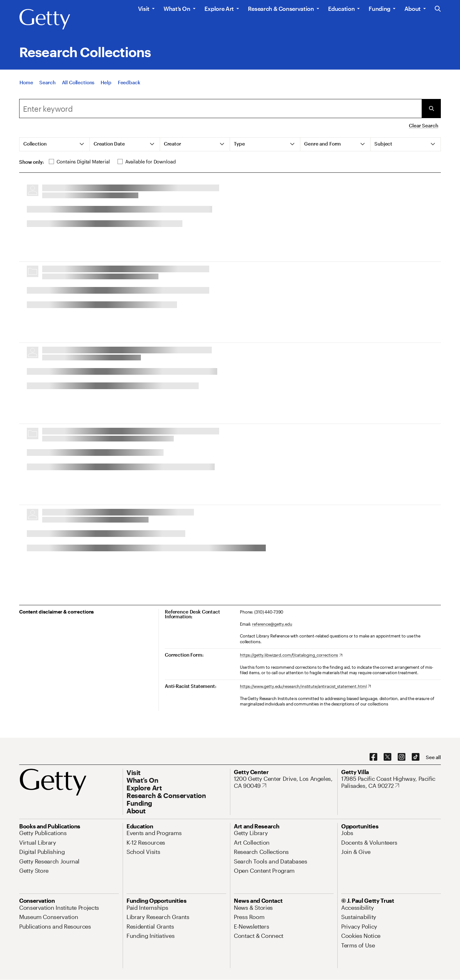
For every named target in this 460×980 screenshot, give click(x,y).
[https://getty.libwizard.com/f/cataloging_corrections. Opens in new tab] (291, 655)
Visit (144, 9)
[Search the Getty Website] (438, 9)
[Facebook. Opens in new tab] (373, 757)
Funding (379, 9)
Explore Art (219, 9)
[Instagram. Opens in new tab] (402, 757)
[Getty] (45, 19)
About (413, 9)
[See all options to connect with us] (433, 757)
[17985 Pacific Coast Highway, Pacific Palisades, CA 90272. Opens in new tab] (391, 782)
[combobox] (220, 109)
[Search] (47, 82)
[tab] (55, 144)
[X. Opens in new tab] (387, 757)
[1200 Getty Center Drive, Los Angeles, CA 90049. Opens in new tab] (284, 782)
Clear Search (423, 125)
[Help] (106, 82)
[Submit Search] (431, 109)
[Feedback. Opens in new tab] (129, 82)
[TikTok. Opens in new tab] (416, 757)
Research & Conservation (281, 9)
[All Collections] (78, 82)
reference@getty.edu (272, 624)
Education (341, 9)
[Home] (26, 82)
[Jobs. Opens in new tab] (347, 833)
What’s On (177, 9)
